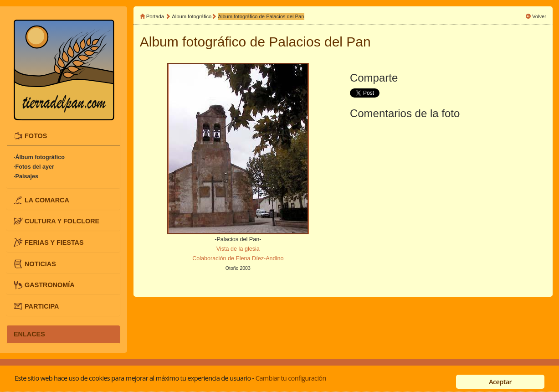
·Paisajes (26, 176)
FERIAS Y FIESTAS (54, 242)
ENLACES (29, 334)
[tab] (63, 136)
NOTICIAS (40, 263)
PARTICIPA (42, 306)
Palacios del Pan (320, 42)
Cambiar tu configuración (291, 378)
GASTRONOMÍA (50, 285)
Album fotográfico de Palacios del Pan (261, 16)
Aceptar (500, 382)
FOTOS (36, 136)
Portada (155, 16)
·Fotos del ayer (34, 167)
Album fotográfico (192, 16)
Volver (539, 16)
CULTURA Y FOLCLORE (62, 221)
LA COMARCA (47, 200)
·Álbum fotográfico (39, 157)
